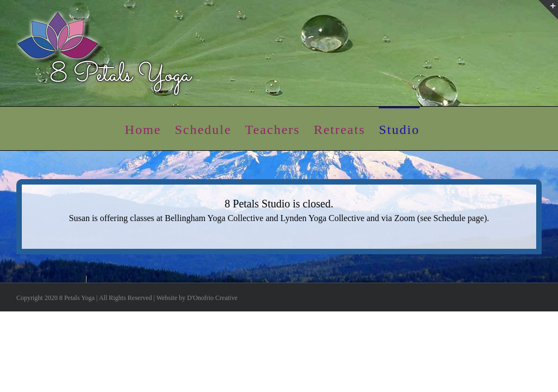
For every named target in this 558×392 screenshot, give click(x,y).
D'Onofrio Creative (212, 298)
